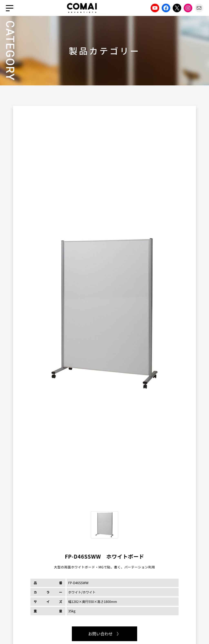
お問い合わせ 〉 (104, 634)
